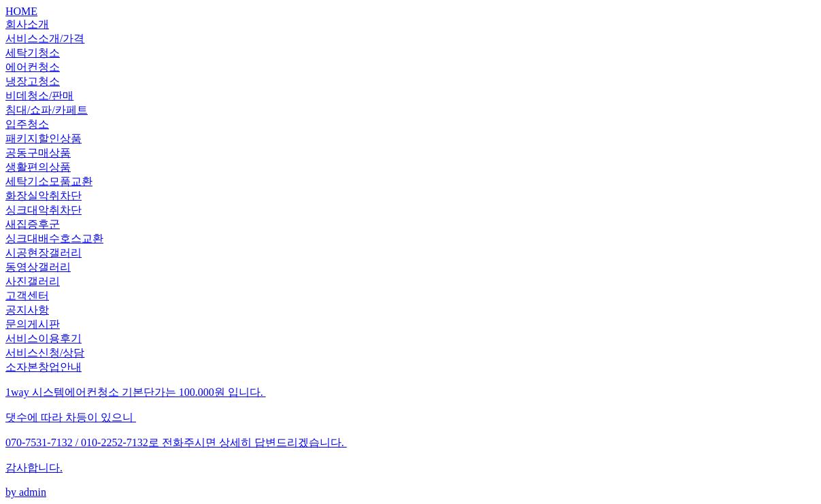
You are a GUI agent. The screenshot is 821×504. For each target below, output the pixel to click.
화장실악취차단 (44, 196)
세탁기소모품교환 (49, 181)
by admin (410, 442)
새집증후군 (33, 224)
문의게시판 (33, 324)
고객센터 (27, 296)
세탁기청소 (33, 53)
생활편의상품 (38, 167)
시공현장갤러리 (44, 253)
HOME (21, 11)
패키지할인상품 (44, 138)
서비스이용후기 (44, 338)
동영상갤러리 (38, 267)
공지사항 (27, 310)
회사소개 (27, 24)
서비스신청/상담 (45, 353)
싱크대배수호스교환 (54, 238)
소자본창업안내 (44, 367)
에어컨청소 (33, 67)
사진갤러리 (33, 281)
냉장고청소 (33, 81)
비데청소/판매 (39, 96)
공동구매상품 (38, 153)
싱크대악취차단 (44, 210)
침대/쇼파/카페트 (47, 110)
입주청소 (27, 124)
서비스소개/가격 (45, 38)
